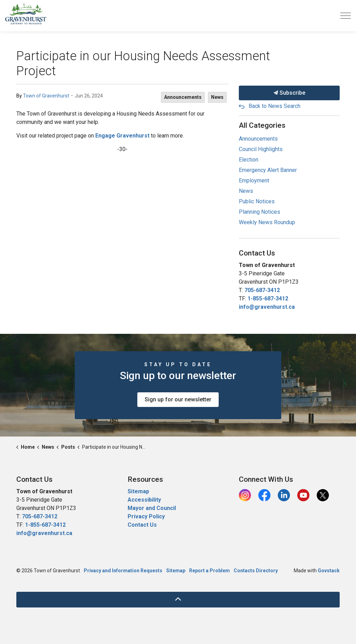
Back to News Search (274, 106)
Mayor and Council (152, 508)
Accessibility (144, 500)
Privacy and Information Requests (123, 571)
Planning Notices (260, 212)
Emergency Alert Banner (268, 170)
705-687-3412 (262, 290)
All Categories (262, 125)
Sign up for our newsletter (178, 400)
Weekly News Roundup (267, 222)
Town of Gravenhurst (46, 96)
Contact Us (142, 525)
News (217, 97)
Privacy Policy (146, 516)
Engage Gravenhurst (122, 136)
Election (249, 160)
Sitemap (138, 491)
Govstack (329, 571)
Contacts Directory (256, 571)
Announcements (183, 97)
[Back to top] (178, 600)
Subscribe (289, 93)
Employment (254, 180)
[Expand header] (346, 16)
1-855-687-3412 (268, 299)
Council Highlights (261, 149)
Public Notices (257, 201)
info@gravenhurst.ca (267, 307)
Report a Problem (209, 571)
